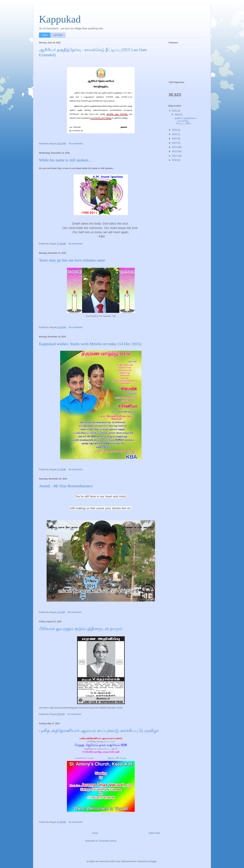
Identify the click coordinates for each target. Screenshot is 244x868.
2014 (175, 143)
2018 (175, 130)
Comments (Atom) (108, 841)
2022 (175, 111)
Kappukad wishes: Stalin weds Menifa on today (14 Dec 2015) (90, 344)
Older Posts (154, 833)
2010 (175, 160)
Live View (58, 35)
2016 (175, 134)
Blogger (153, 861)
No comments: (76, 144)
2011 (175, 156)
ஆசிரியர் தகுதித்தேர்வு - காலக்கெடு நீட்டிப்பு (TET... (185, 121)
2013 (175, 147)
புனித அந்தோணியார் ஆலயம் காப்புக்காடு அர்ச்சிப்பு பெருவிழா (99, 731)
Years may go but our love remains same (72, 260)
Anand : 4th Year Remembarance (66, 486)
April (177, 114)
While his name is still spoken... (65, 160)
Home (45, 35)
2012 (175, 151)
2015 (175, 138)
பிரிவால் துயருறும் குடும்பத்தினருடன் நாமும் (81, 629)
